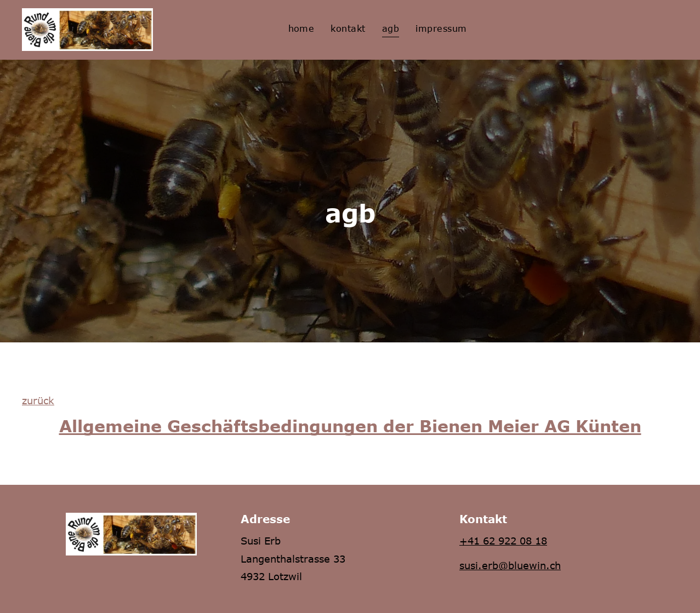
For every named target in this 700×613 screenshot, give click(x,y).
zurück (38, 400)
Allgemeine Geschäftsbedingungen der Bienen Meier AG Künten (350, 426)
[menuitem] (301, 28)
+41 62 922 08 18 (503, 541)
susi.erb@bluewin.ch (510, 565)
